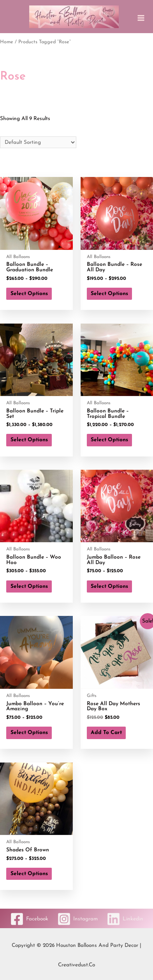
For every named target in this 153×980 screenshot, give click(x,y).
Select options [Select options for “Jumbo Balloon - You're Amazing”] (29, 733)
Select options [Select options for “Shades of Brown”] (29, 874)
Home (7, 42)
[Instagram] (77, 919)
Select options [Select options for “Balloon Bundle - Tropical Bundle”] (109, 440)
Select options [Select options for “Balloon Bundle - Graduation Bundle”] (29, 294)
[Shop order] (38, 142)
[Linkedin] (125, 919)
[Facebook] (29, 919)
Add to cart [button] (106, 733)
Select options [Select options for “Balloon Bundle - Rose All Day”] (109, 294)
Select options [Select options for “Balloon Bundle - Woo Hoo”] (29, 586)
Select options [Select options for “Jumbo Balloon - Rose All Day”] (109, 586)
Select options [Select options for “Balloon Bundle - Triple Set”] (29, 440)
